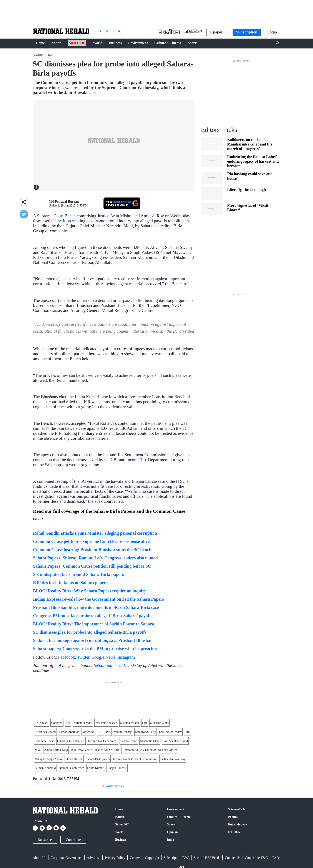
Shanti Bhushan (150, 741)
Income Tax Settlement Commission (135, 759)
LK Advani (41, 723)
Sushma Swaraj (130, 723)
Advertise (93, 858)
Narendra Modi (83, 723)
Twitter (83, 657)
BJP (68, 723)
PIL (108, 732)
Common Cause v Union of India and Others (150, 750)
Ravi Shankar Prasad (175, 741)
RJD (187, 732)
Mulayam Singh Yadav (48, 759)
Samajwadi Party (146, 732)
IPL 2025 (234, 832)
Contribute (73, 840)
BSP (100, 732)
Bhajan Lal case (117, 768)
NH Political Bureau (64, 201)
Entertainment (238, 824)
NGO (38, 750)
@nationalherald (110, 665)
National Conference (72, 768)
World (119, 832)
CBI (145, 723)
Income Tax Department (103, 741)
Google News (103, 657)
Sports (171, 824)
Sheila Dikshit (74, 759)
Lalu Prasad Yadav (170, 732)
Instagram (126, 657)
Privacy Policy (115, 858)
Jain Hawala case (81, 750)
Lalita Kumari (96, 768)
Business (121, 840)
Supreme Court (159, 723)
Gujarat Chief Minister (71, 741)
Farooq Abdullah (69, 732)
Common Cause (44, 741)
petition (65, 221)
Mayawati (88, 732)
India (171, 840)
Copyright (152, 858)
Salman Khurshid (45, 768)
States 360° (122, 824)
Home (119, 809)
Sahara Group (129, 741)
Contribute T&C (256, 858)
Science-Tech (236, 809)
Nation (120, 817)
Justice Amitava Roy (173, 759)
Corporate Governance (66, 858)
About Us (39, 858)
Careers (135, 858)
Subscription (247, 32)
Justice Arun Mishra (107, 750)
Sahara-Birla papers (98, 759)
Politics (233, 817)
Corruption (44, 55)
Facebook (67, 657)
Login (272, 32)
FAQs (276, 858)
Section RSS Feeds (207, 858)
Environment (176, 809)
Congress (57, 723)
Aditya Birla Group (56, 750)
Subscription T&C (176, 858)
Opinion (172, 832)
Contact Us (233, 858)
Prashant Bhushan (106, 723)
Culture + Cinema (179, 817)
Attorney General (45, 732)
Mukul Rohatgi (123, 732)
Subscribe (45, 840)
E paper (216, 32)
